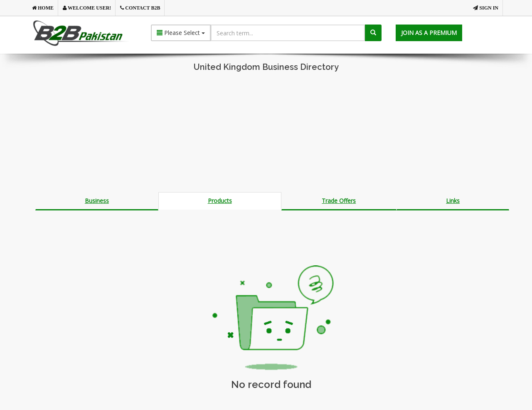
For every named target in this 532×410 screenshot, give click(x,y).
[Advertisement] (266, 134)
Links (453, 201)
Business (97, 201)
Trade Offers (339, 201)
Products (220, 201)
